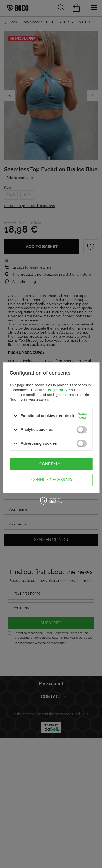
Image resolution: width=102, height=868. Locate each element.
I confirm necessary (51, 480)
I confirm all (51, 464)
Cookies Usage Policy (50, 390)
